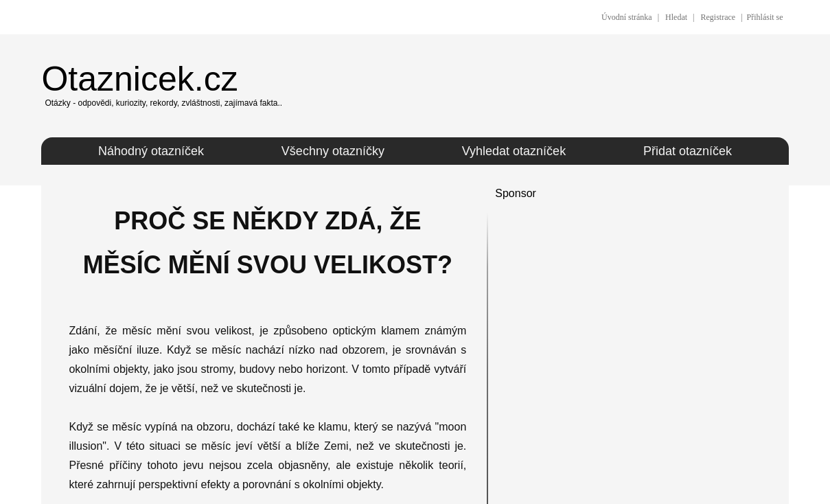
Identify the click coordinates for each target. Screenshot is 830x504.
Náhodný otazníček (151, 151)
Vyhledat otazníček (514, 151)
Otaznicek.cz (139, 79)
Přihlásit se (765, 17)
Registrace (718, 17)
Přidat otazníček (688, 151)
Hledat (676, 17)
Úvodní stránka (627, 17)
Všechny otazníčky (333, 151)
